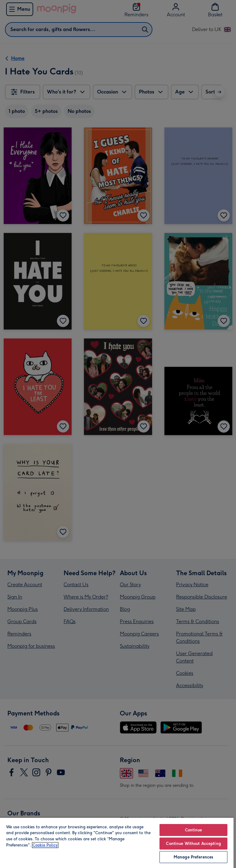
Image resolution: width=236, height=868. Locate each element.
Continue (194, 830)
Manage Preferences (193, 857)
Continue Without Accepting (193, 844)
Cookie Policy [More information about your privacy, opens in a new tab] (45, 845)
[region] (117, 843)
